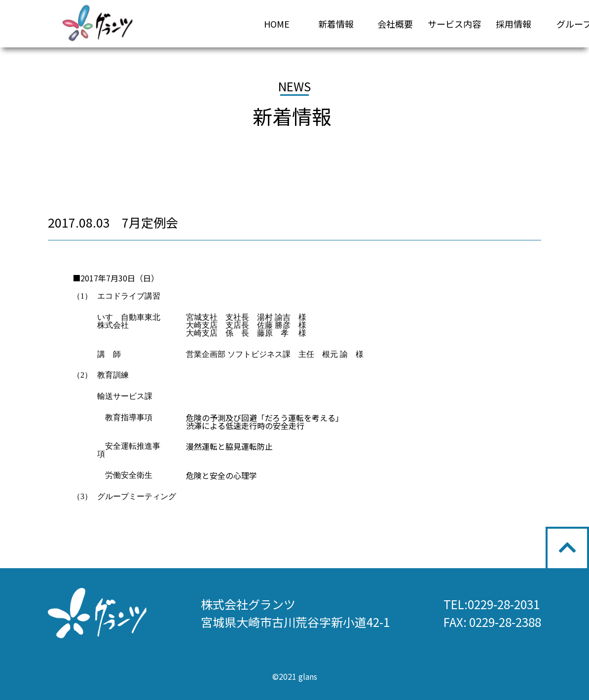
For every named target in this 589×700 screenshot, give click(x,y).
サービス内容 (454, 24)
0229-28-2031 (504, 604)
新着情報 (336, 24)
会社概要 (395, 24)
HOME (277, 24)
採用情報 (514, 24)
